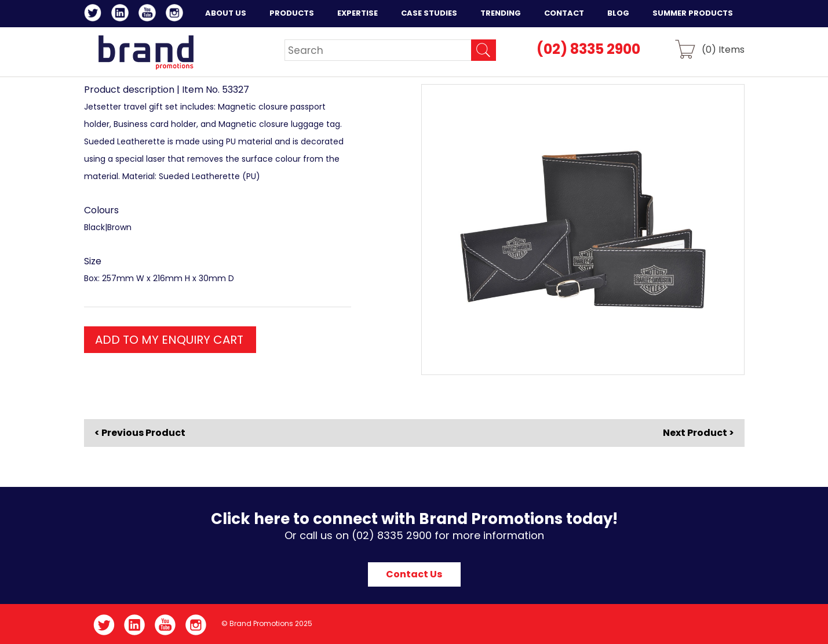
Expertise (358, 13)
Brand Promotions (146, 52)
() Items (723, 49)
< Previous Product (140, 433)
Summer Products (693, 13)
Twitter (95, 14)
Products (292, 13)
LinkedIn (122, 14)
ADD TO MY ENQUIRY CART (169, 340)
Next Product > (698, 433)
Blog (618, 13)
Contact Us (414, 574)
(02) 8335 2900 (588, 49)
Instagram (176, 14)
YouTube (149, 14)
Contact (564, 13)
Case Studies (429, 13)
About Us (226, 13)
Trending (501, 13)
